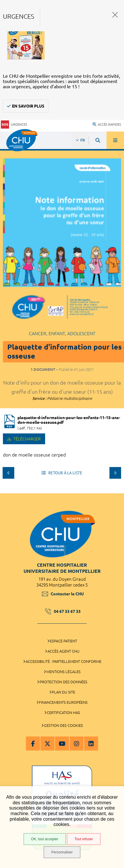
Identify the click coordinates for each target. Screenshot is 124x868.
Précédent (8, 473)
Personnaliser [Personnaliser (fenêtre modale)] (62, 852)
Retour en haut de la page (115, 490)
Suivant (115, 473)
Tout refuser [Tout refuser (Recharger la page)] (84, 839)
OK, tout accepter (45, 839)
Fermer (115, 15)
